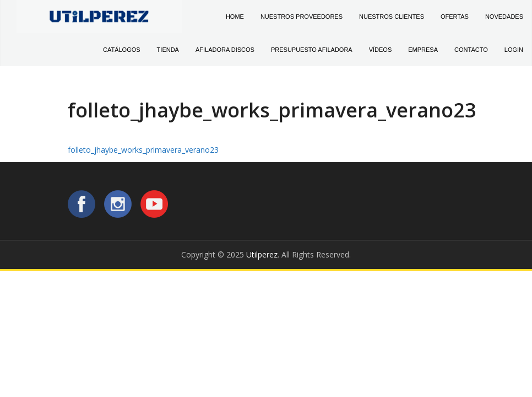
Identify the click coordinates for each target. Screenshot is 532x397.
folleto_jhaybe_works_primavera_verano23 (143, 150)
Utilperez (262, 254)
